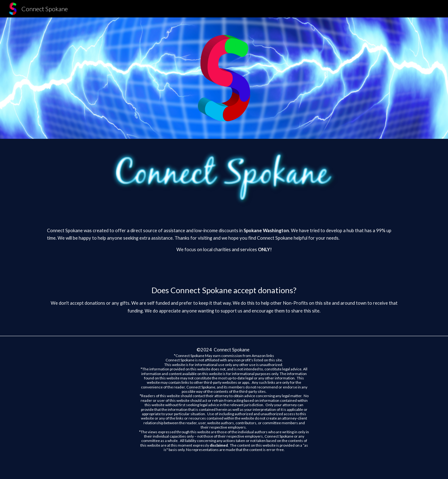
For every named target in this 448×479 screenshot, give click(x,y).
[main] (224, 246)
